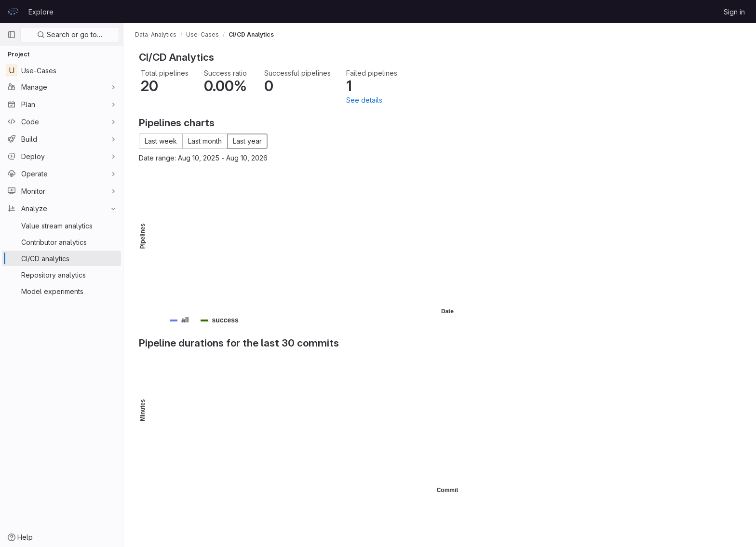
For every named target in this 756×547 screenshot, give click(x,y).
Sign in (734, 12)
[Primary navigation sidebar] (12, 35)
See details (364, 100)
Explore (41, 12)
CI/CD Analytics (251, 34)
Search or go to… (70, 34)
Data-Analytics (156, 34)
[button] (185, 320)
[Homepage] (13, 12)
